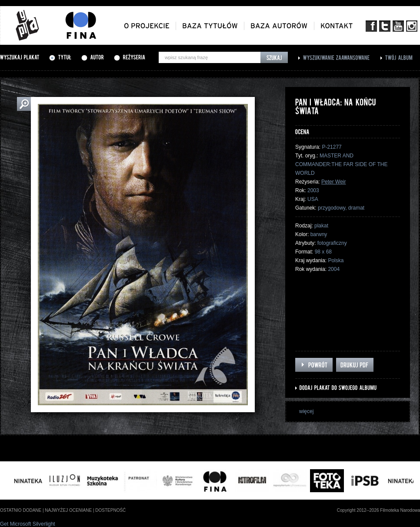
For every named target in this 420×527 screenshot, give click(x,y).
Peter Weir (333, 182)
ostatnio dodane (21, 510)
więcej (306, 411)
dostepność (110, 510)
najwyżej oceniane (68, 510)
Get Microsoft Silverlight (28, 524)
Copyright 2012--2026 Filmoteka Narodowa (378, 510)
